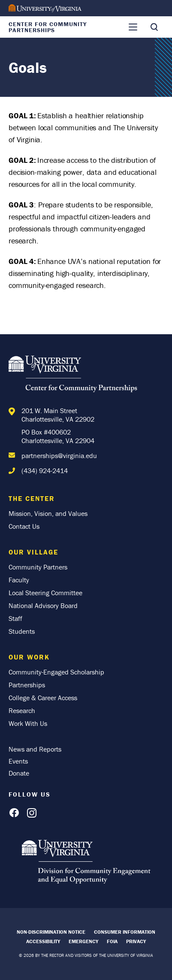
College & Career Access (43, 698)
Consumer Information (125, 932)
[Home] (73, 375)
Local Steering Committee (45, 593)
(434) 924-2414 (45, 471)
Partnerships (27, 685)
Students (22, 631)
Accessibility (43, 941)
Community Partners (38, 567)
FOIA (112, 941)
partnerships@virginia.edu (59, 456)
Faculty (19, 580)
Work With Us (28, 723)
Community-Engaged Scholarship (56, 672)
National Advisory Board (43, 605)
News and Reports (35, 749)
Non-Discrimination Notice (51, 932)
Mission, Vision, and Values (48, 513)
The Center (32, 498)
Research (22, 710)
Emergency (83, 941)
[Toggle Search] (154, 27)
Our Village (33, 552)
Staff (15, 618)
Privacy (136, 941)
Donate (19, 773)
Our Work (29, 657)
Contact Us (24, 526)
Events (18, 761)
